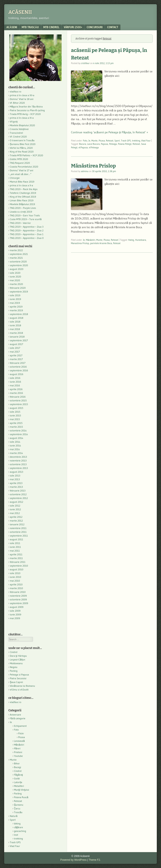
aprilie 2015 (16, 423)
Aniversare (15, 715)
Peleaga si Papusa (19, 675)
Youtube (18, 756)
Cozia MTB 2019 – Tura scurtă (26, 219)
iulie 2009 (15, 611)
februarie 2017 (18, 363)
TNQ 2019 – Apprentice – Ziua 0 (27, 238)
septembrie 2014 (19, 434)
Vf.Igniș (14, 122)
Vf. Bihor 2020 (17, 103)
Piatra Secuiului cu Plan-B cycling (27, 110)
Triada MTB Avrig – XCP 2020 (25, 114)
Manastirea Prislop (80, 243)
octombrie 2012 (18, 494)
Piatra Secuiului (18, 678)
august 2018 (17, 318)
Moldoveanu (16, 663)
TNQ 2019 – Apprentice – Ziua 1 (27, 234)
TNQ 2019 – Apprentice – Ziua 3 (27, 227)
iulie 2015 (15, 412)
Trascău (18, 812)
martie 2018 (16, 333)
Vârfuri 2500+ (73, 27)
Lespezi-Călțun (18, 660)
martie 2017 (16, 359)
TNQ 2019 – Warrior (20, 223)
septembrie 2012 (19, 498)
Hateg (131, 240)
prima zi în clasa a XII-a (22, 95)
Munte (94, 141)
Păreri (17, 748)
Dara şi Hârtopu (18, 656)
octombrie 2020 (18, 261)
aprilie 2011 (16, 554)
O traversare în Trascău (22, 140)
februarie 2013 (18, 491)
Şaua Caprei (16, 682)
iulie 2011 (15, 543)
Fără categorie (18, 718)
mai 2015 (15, 419)
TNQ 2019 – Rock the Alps (24, 189)
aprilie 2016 (16, 389)
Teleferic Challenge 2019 (23, 193)
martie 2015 (16, 427)
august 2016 (17, 374)
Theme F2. (95, 860)
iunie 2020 (15, 277)
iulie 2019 (15, 295)
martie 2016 (16, 393)
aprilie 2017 (16, 355)
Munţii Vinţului (22, 790)
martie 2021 (16, 258)
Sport (117, 141)
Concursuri (95, 27)
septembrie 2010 (19, 566)
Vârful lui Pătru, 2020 (21, 148)
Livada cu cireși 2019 (21, 212)
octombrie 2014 (18, 430)
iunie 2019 (15, 299)
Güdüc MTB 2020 (19, 159)
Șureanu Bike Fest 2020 (23, 144)
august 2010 (17, 569)
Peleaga (113, 144)
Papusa (104, 144)
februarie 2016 (18, 397)
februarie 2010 (18, 592)
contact (113, 27)
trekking (136, 141)
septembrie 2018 (19, 314)
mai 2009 (15, 618)
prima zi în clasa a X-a (21, 185)
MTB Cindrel (51, 27)
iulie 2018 (15, 322)
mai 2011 (15, 551)
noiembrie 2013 (18, 460)
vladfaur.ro (16, 91)
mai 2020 (15, 280)
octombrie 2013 (18, 464)
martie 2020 (16, 284)
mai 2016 (15, 385)
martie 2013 (16, 487)
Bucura (83, 144)
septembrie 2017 (19, 340)
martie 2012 (16, 521)
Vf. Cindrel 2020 (18, 137)
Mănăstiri (91, 240)
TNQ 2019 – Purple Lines (23, 208)
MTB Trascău (30, 27)
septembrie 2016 (19, 370)
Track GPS (126, 141)
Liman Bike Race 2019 (22, 200)
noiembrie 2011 (18, 528)
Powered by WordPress (74, 860)
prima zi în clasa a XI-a (22, 118)
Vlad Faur (146, 141)
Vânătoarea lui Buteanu (22, 686)
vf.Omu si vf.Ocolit (19, 690)
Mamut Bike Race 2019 (22, 182)
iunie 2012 (15, 509)
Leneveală (19, 741)
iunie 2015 (15, 415)
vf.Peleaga (94, 147)
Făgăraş (18, 775)
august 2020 (17, 269)
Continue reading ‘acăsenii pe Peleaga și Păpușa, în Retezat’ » (110, 132)
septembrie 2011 (19, 536)
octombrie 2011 (18, 532)
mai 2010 (15, 581)
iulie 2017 (15, 348)
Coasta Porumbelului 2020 (24, 167)
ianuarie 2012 (17, 524)
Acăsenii (20, 12)
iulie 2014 (15, 442)
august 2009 (17, 607)
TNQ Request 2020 (20, 163)
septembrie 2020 (19, 265)
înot (16, 835)
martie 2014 (16, 453)
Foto (85, 141)
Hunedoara (141, 240)
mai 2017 (15, 352)
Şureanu (19, 805)
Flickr (21, 733)
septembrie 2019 (19, 292)
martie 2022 (16, 250)
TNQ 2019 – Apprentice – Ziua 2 (27, 230)
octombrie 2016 (18, 367)
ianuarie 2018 (17, 337)
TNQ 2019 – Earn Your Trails (25, 215)
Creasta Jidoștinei (19, 129)
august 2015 (16, 408)
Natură (14, 816)
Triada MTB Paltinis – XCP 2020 (26, 155)
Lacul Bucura (93, 144)
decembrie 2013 (18, 457)
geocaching (20, 831)
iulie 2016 (15, 378)
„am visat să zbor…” (21, 174)
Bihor (17, 763)
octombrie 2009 (18, 599)
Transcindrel (16, 133)
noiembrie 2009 (18, 596)
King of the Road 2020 (22, 152)
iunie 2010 (15, 577)
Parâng (14, 671)
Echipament (20, 726)
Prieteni (18, 752)
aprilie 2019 (16, 307)
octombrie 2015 (18, 400)
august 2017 (16, 344)
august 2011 (16, 539)
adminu (85, 171)
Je (89, 141)
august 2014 (16, 438)
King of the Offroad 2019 (23, 197)
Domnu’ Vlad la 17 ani (22, 170)
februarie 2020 (18, 288)
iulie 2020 (15, 273)
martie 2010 (16, 588)
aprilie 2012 (16, 517)
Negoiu (14, 667)
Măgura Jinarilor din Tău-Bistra (26, 106)
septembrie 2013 (19, 468)
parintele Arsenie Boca (101, 243)
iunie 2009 (15, 614)
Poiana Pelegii (125, 144)
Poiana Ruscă (21, 797)
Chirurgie (15, 178)
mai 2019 (15, 303)
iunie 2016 (15, 382)
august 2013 (16, 472)
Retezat (110, 141)
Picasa (102, 141)
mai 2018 (15, 329)
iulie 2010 (15, 573)
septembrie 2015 (19, 404)
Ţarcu (17, 808)
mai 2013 (15, 479)
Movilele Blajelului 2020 (22, 125)
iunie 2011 (15, 547)
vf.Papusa (83, 147)
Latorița (18, 782)
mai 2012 (15, 513)
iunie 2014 (15, 445)
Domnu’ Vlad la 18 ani (22, 99)
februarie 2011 (18, 562)
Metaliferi (19, 786)
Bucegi (18, 767)
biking (17, 823)
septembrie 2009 (19, 603)
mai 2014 (15, 449)
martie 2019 (16, 310)
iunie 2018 (15, 325)
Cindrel (14, 652)
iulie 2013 (15, 476)
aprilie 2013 (16, 483)
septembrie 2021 (19, 254)
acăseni (12, 27)
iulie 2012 (15, 506)
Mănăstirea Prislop (93, 166)
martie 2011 (16, 558)
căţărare (18, 827)
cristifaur (85, 63)
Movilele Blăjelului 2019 (22, 204)
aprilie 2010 (16, 584)
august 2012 (16, 502)
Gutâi (17, 778)
